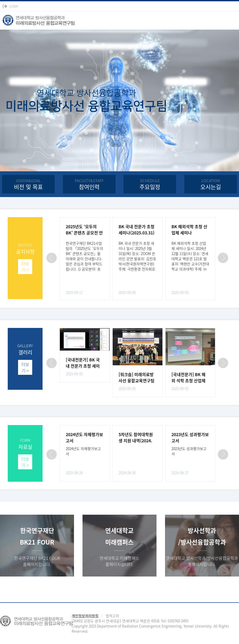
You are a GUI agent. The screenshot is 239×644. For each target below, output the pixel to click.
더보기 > (25, 267)
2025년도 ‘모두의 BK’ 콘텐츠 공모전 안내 (84, 233)
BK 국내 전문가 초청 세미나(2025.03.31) (137, 230)
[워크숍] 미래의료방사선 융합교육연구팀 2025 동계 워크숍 (137, 380)
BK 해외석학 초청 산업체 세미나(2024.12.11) (189, 233)
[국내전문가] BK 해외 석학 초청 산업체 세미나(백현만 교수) (189, 380)
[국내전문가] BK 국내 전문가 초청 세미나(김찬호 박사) (83, 366)
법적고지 (112, 616)
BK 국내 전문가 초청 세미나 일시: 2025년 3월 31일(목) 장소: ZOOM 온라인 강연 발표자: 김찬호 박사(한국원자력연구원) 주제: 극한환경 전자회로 (137, 256)
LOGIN (14, 6)
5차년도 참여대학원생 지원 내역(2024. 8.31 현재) (136, 440)
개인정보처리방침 (85, 616)
